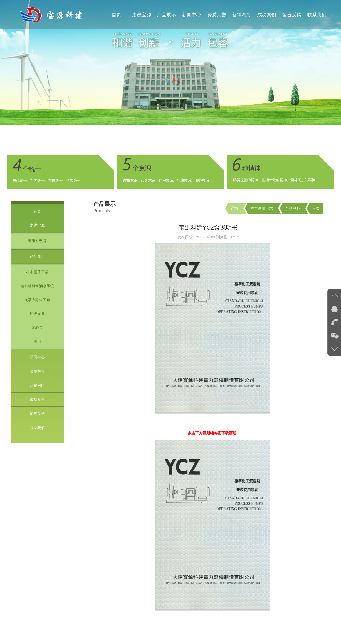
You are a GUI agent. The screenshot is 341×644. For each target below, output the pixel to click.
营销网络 (242, 15)
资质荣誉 (217, 15)
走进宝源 (141, 15)
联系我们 (317, 15)
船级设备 (37, 314)
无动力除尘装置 (37, 300)
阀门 (37, 341)
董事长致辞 (37, 241)
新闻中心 (192, 15)
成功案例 (267, 15)
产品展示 (167, 15)
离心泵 (37, 327)
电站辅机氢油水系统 (37, 286)
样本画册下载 (37, 272)
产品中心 (293, 208)
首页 (116, 15)
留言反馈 (292, 15)
